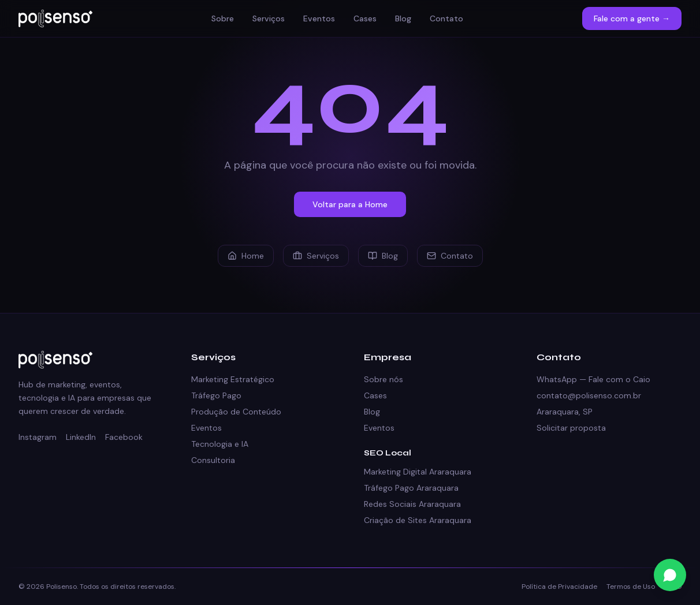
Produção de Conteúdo (236, 412)
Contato (446, 18)
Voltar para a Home (350, 204)
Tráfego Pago (216, 395)
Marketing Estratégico (233, 379)
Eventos (319, 18)
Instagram (38, 437)
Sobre (223, 18)
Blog (403, 18)
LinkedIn (81, 437)
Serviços (269, 18)
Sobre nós (383, 379)
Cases (365, 18)
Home (246, 256)
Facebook (124, 437)
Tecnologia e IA (220, 444)
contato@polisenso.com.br (589, 395)
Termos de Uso (631, 587)
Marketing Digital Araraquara (418, 472)
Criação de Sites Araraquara (418, 520)
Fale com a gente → (632, 18)
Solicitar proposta (571, 428)
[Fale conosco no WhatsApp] (670, 575)
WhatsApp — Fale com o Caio (593, 379)
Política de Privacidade (559, 587)
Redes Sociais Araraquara (412, 504)
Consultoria (213, 460)
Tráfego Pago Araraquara (411, 488)
